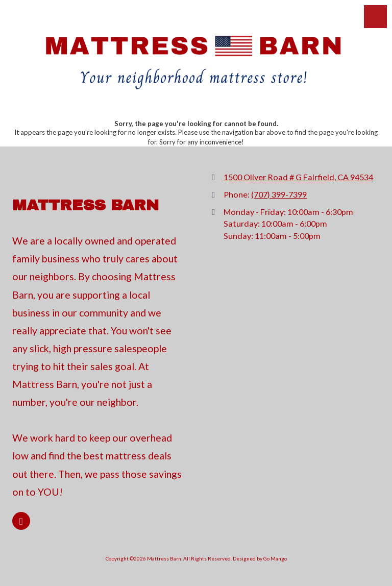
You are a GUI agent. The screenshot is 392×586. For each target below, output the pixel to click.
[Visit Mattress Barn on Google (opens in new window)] (21, 521)
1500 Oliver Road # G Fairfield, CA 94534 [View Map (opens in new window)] (298, 177)
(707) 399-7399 (279, 194)
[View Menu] (375, 17)
